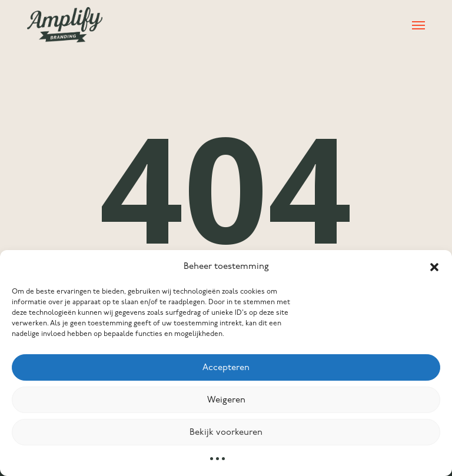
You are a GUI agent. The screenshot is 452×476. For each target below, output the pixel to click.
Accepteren (226, 368)
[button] (434, 267)
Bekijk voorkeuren (226, 432)
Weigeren (226, 400)
